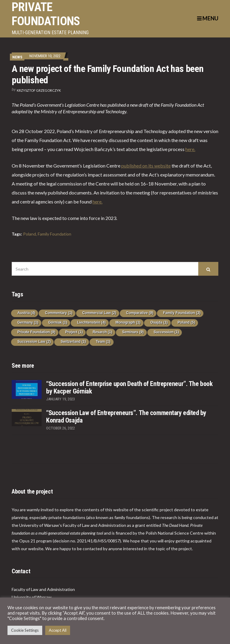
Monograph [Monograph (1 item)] (128, 322)
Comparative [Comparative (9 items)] (140, 313)
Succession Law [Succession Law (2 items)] (34, 342)
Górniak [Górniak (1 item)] (58, 322)
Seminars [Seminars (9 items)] (133, 332)
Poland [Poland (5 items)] (186, 322)
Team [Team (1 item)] (103, 342)
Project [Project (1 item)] (74, 332)
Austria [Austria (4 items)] (26, 313)
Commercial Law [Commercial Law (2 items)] (99, 313)
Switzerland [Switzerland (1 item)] (73, 342)
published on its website (146, 166)
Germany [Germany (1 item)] (28, 322)
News (17, 57)
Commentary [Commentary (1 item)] (59, 313)
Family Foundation (55, 234)
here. (190, 149)
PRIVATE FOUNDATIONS (46, 14)
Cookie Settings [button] (25, 630)
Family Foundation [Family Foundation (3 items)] (182, 313)
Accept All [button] (58, 630)
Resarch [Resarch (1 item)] (102, 332)
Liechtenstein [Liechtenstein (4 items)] (91, 322)
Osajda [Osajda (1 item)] (159, 322)
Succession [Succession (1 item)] (166, 332)
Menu (208, 18)
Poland (29, 234)
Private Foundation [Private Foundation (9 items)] (36, 332)
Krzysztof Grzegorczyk (39, 90)
